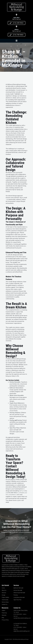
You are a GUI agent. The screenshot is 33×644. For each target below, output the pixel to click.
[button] (16, 41)
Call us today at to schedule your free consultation (16, 493)
